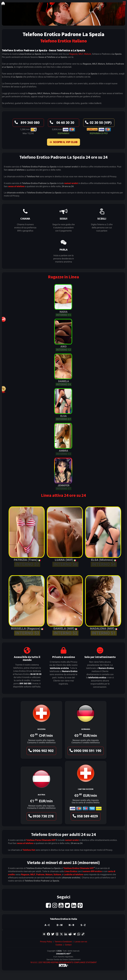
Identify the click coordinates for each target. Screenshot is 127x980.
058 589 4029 (85, 817)
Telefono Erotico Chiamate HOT (79, 868)
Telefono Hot (29, 850)
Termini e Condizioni (63, 942)
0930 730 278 (41, 817)
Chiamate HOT (49, 840)
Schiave (57, 874)
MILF (81, 54)
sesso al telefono (16, 186)
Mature (88, 54)
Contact (68, 945)
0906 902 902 (41, 751)
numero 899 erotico (92, 871)
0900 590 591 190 (85, 751)
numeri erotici (71, 183)
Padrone (40, 874)
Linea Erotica (71, 871)
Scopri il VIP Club (63, 143)
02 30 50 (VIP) (98, 123)
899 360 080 (27, 123)
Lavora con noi (81, 942)
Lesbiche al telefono (74, 874)
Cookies (59, 945)
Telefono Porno (34, 840)
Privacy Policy (46, 942)
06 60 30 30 (62, 123)
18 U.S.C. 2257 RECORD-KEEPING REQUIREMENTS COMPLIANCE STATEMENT (63, 962)
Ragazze (73, 54)
